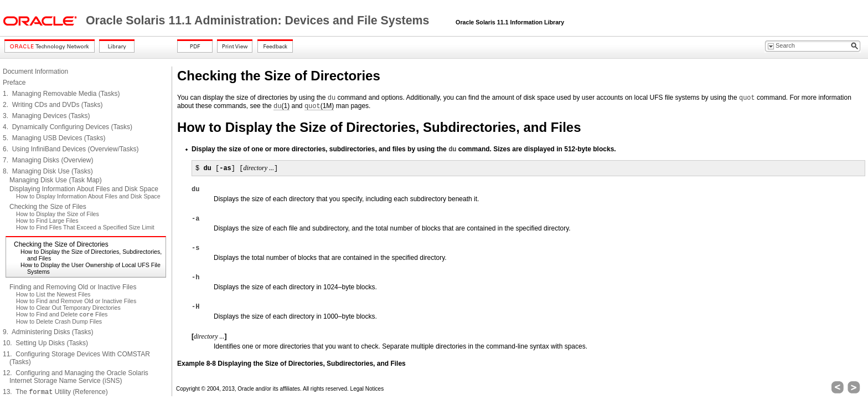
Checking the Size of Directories (61, 244)
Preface (14, 83)
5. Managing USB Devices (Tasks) (54, 138)
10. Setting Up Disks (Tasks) (45, 343)
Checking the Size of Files (48, 207)
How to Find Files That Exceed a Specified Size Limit (85, 227)
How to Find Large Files (47, 221)
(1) (281, 106)
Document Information (35, 71)
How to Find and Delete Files (62, 314)
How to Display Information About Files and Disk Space (88, 196)
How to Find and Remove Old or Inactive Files (76, 301)
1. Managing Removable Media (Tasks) (61, 94)
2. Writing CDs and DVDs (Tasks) (53, 105)
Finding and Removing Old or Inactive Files (73, 287)
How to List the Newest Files (53, 294)
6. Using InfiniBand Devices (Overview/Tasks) (71, 149)
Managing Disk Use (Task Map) (56, 180)
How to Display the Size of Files (58, 214)
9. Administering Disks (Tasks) (48, 332)
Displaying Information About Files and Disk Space (84, 189)
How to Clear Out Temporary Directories (68, 308)
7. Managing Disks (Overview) (48, 160)
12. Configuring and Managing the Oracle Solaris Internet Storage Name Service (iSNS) (76, 377)
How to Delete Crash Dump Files (59, 321)
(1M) (319, 106)
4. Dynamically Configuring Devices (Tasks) (68, 127)
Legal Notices (367, 389)
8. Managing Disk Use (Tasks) (48, 171)
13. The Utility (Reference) (55, 392)
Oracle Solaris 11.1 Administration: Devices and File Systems (259, 21)
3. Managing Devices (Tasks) (46, 116)
